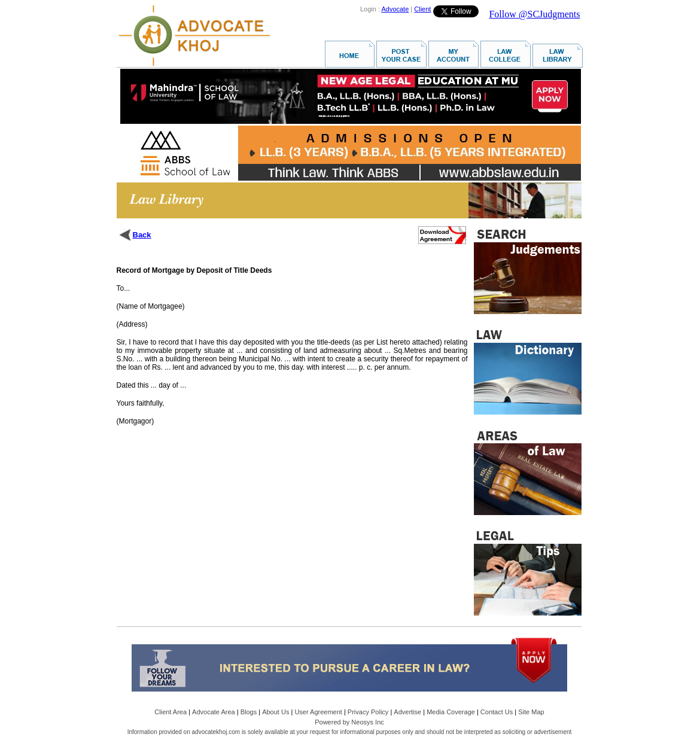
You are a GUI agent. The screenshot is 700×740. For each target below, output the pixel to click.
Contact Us (497, 712)
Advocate (395, 9)
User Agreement (318, 712)
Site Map (531, 712)
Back (142, 235)
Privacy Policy (368, 712)
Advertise (407, 712)
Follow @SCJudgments (534, 14)
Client (422, 9)
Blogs (249, 712)
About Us (276, 712)
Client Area (171, 712)
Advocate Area (214, 712)
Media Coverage (451, 712)
